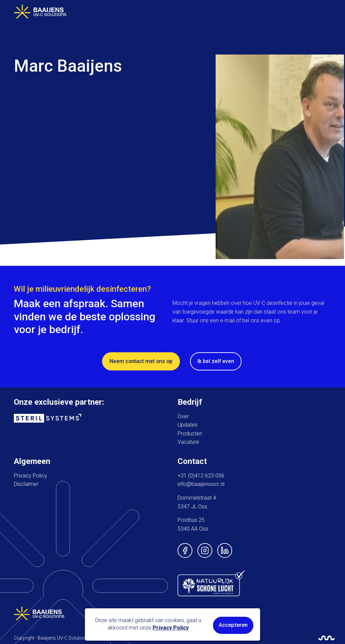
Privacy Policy (30, 474)
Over (183, 415)
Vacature (188, 441)
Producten (190, 432)
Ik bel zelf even (217, 360)
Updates (187, 424)
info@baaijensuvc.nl (201, 483)
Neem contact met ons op (142, 360)
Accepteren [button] (233, 625)
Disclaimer (26, 483)
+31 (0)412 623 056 (201, 474)
